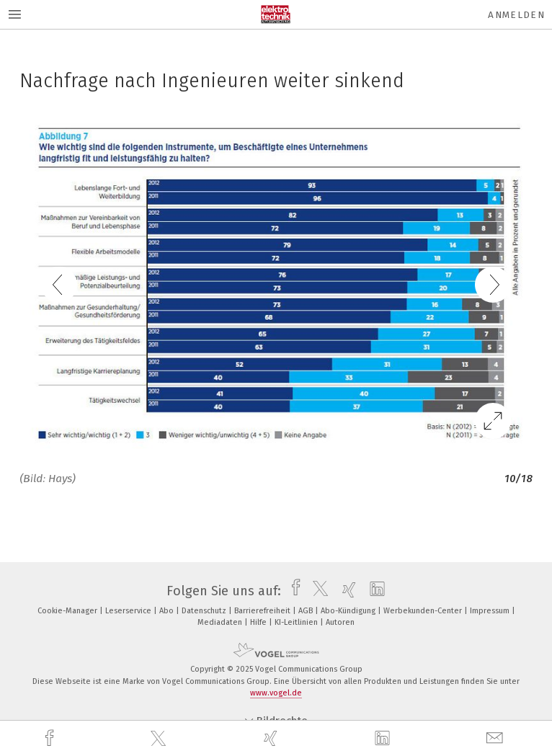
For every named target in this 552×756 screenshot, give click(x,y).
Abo (168, 611)
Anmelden (516, 15)
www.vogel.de (276, 693)
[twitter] (160, 739)
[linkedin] (384, 739)
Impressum (491, 611)
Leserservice (129, 611)
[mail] (497, 738)
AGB (307, 611)
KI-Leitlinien (297, 622)
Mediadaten (221, 622)
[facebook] (51, 738)
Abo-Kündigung (349, 611)
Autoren (340, 622)
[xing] (272, 738)
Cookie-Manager (68, 611)
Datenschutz (205, 611)
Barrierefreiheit (263, 611)
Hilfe (259, 622)
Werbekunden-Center (424, 611)
